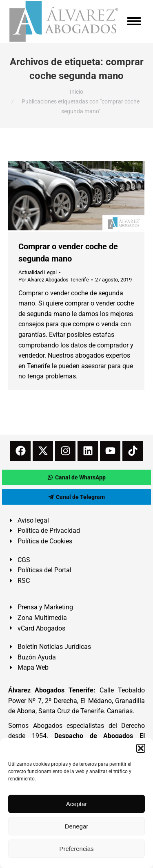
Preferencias (76, 849)
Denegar (77, 826)
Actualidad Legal (38, 272)
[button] (141, 748)
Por (54, 280)
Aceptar (77, 804)
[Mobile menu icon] (134, 21)
